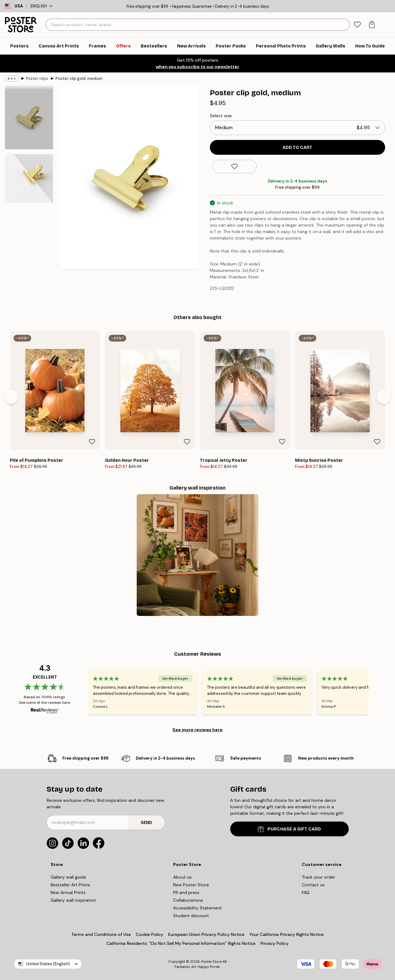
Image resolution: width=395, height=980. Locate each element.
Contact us (313, 885)
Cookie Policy (150, 934)
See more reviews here (197, 730)
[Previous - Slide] (11, 397)
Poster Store (211, 962)
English (42, 6)
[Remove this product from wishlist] (235, 166)
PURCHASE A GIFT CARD (289, 829)
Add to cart (297, 148)
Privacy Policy (274, 943)
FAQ (306, 892)
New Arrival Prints (68, 892)
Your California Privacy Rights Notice (287, 934)
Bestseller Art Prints (70, 885)
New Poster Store (191, 885)
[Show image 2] (29, 178)
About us (182, 877)
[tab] (358, 25)
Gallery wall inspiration (73, 900)
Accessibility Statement (197, 908)
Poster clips (37, 78)
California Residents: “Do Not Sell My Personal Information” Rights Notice (181, 943)
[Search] (344, 25)
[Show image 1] (29, 117)
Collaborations (188, 900)
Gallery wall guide (68, 877)
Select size (221, 116)
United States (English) (48, 964)
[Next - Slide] (384, 397)
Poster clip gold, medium (79, 78)
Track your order (318, 877)
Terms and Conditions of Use (101, 934)
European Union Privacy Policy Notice (206, 934)
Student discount (191, 916)
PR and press (186, 892)
